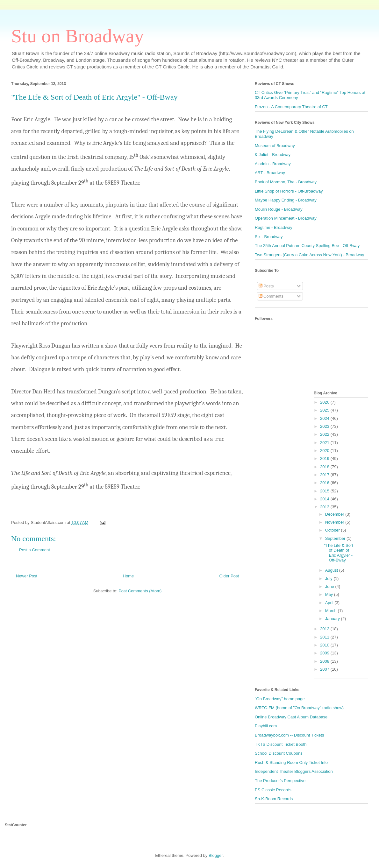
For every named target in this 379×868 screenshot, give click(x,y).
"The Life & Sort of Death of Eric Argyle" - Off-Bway (338, 553)
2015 (325, 491)
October (333, 530)
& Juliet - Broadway (273, 155)
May (330, 594)
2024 (325, 418)
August (332, 570)
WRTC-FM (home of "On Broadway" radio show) (299, 708)
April (330, 603)
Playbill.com (266, 726)
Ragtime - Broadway (274, 227)
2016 (325, 483)
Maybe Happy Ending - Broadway (286, 200)
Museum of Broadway (275, 146)
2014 (325, 499)
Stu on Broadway (78, 36)
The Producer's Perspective (280, 781)
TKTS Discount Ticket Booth (281, 744)
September (336, 538)
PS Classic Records (273, 790)
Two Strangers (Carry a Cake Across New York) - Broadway (309, 255)
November (335, 522)
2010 (325, 645)
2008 (325, 661)
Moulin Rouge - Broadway (279, 209)
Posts (266, 286)
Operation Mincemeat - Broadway (286, 218)
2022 (325, 434)
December (335, 514)
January (333, 619)
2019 (325, 459)
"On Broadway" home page (280, 699)
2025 (325, 410)
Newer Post (27, 576)
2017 (325, 475)
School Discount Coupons (279, 753)
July (329, 579)
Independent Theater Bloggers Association (294, 771)
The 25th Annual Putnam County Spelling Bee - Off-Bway (307, 246)
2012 (325, 629)
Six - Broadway (269, 237)
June (330, 586)
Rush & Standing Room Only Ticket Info (291, 762)
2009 (325, 653)
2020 (325, 451)
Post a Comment (35, 550)
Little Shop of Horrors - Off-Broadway (289, 191)
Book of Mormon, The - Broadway (286, 182)
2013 (325, 507)
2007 (325, 669)
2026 (325, 402)
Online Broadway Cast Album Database (291, 717)
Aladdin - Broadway (273, 164)
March (332, 611)
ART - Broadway (270, 173)
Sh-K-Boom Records (274, 799)
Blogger (216, 855)
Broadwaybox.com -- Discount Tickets (289, 735)
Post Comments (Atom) (140, 591)
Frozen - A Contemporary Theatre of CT (291, 107)
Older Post (229, 576)
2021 (325, 443)
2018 (325, 467)
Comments (271, 296)
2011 (325, 637)
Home (129, 576)
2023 (325, 426)
